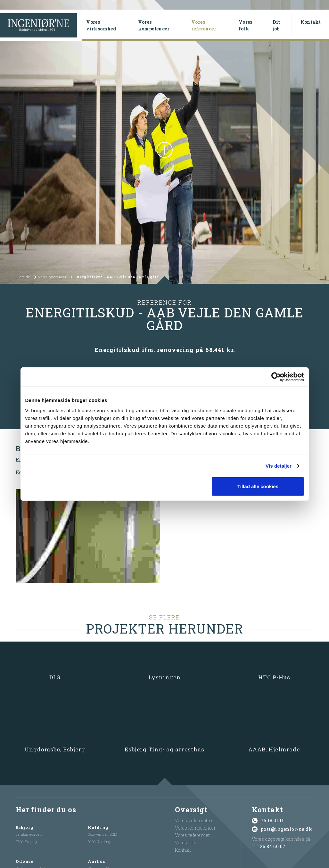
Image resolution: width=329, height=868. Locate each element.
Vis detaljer (279, 466)
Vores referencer (212, 25)
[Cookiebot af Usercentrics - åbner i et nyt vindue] (276, 377)
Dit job (276, 25)
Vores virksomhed (101, 25)
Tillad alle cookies (258, 486)
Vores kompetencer (154, 25)
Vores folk (246, 25)
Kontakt (311, 22)
